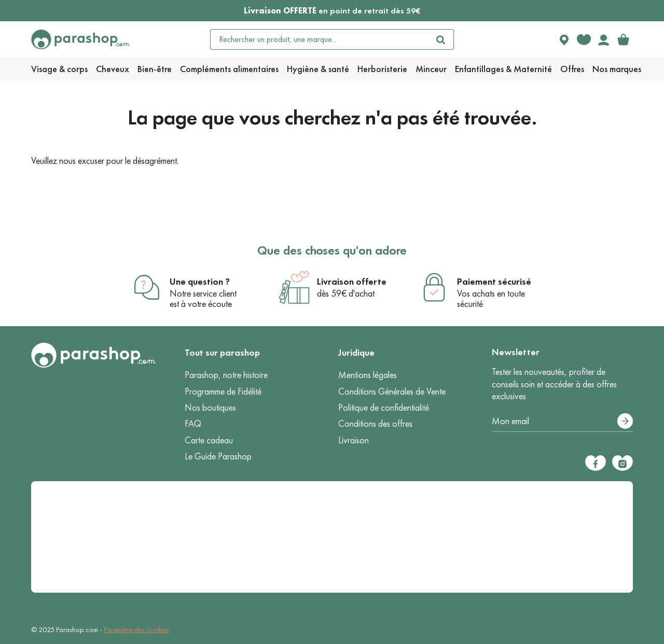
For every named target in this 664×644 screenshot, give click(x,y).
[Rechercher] (441, 39)
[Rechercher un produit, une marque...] (320, 39)
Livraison (354, 440)
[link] (623, 39)
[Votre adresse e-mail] (562, 422)
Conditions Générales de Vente (392, 391)
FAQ (193, 424)
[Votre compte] (603, 39)
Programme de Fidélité (223, 391)
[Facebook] (596, 463)
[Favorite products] (584, 39)
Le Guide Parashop (218, 456)
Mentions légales (368, 375)
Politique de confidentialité (384, 408)
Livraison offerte (352, 282)
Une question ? (200, 282)
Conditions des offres (375, 424)
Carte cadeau (209, 440)
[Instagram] (622, 463)
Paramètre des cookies (136, 630)
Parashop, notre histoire (226, 375)
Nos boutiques (210, 408)
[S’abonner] (625, 421)
